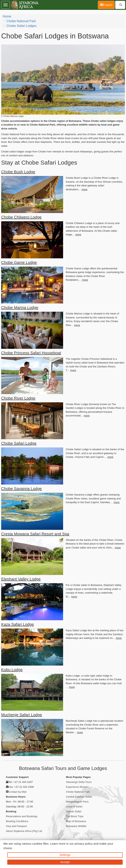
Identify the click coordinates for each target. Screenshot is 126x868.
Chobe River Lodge (18, 398)
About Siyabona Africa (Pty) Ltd (24, 831)
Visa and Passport (16, 826)
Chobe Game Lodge (19, 262)
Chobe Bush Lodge (18, 172)
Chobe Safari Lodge (19, 443)
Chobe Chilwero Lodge (21, 217)
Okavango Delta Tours (79, 782)
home (7, 16)
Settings (65, 855)
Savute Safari (74, 811)
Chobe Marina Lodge (20, 308)
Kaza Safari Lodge (17, 624)
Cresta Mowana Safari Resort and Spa (35, 534)
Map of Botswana (76, 821)
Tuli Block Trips (75, 816)
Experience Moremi (77, 787)
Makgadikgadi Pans (77, 802)
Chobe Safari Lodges (21, 26)
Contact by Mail (17, 792)
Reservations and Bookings (22, 816)
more (85, 189)
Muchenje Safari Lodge (22, 715)
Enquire (107, 5)
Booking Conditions (17, 821)
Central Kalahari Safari (79, 797)
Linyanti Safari (74, 807)
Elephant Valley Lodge (21, 579)
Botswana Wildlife (76, 826)
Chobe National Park (21, 21)
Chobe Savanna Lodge (22, 489)
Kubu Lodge (12, 670)
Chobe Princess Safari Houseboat (31, 353)
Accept (65, 862)
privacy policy (84, 844)
